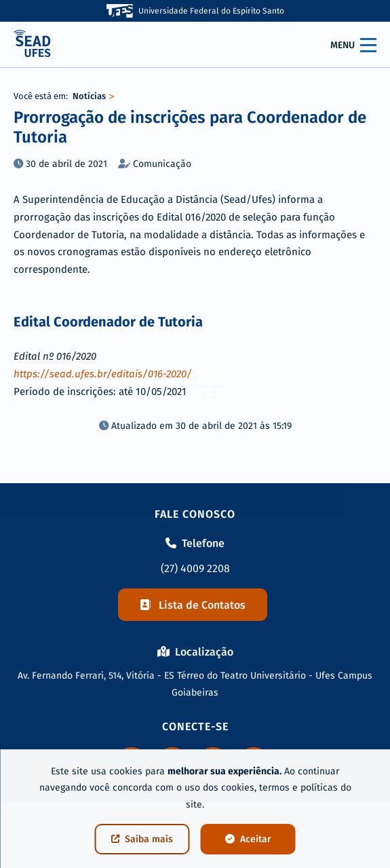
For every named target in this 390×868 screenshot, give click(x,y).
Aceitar (248, 839)
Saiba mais (142, 839)
